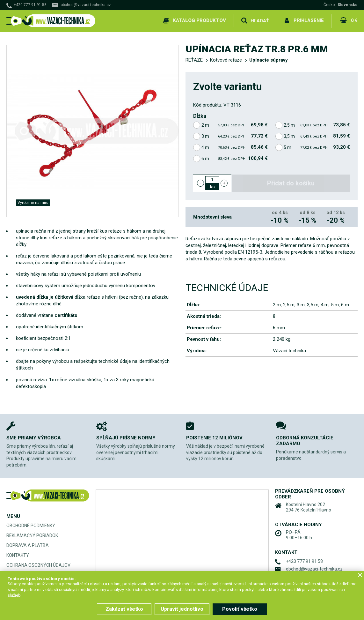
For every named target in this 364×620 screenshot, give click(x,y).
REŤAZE (194, 59)
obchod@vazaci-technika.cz (86, 5)
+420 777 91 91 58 (30, 5)
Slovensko (348, 5)
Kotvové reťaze (226, 59)
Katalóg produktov (199, 20)
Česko (329, 5)
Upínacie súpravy (269, 59)
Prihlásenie (309, 20)
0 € (354, 20)
